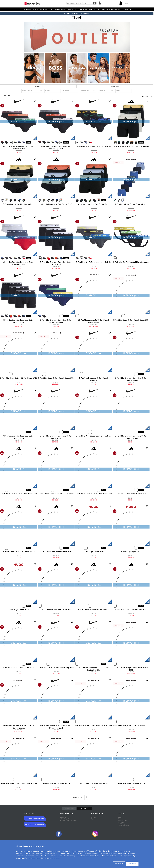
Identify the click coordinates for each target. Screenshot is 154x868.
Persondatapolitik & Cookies (68, 821)
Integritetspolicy (53, 858)
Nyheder (36, 9)
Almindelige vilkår (66, 819)
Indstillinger (119, 864)
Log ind (100, 5)
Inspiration (127, 9)
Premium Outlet (122, 821)
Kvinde (38, 86)
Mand (115, 86)
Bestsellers (43, 9)
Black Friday (121, 824)
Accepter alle (132, 864)
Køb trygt (63, 817)
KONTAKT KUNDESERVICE (35, 825)
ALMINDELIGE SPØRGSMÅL (35, 819)
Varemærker (27, 9)
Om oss (93, 817)
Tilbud (50, 9)
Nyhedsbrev (95, 819)
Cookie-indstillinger (123, 826)
